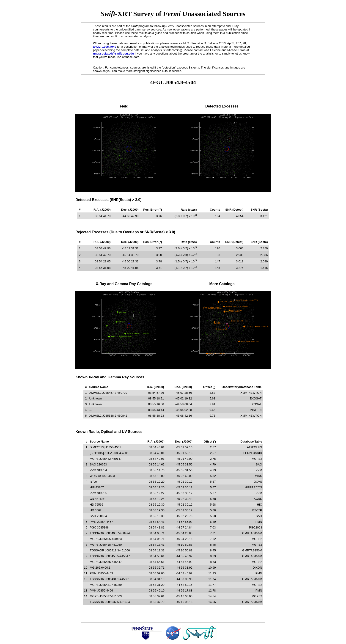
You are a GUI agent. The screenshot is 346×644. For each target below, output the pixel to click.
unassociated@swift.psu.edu (114, 54)
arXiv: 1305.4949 (105, 47)
